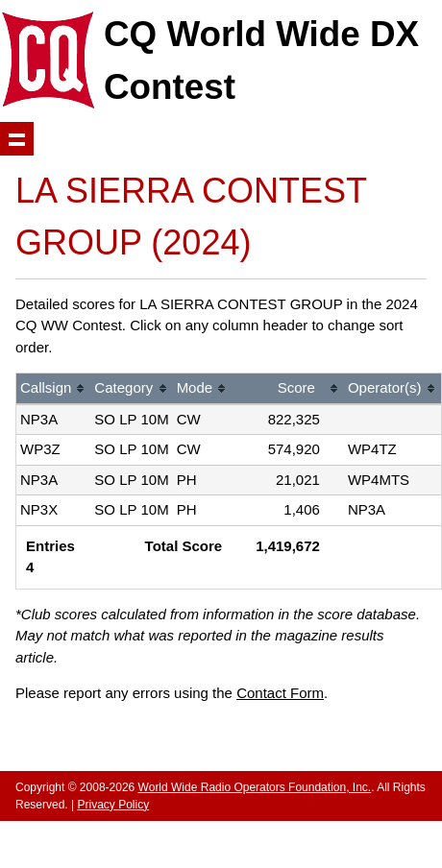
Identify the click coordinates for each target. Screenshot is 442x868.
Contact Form (280, 693)
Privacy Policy (113, 805)
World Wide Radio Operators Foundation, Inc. (255, 787)
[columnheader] (53, 389)
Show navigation (17, 139)
